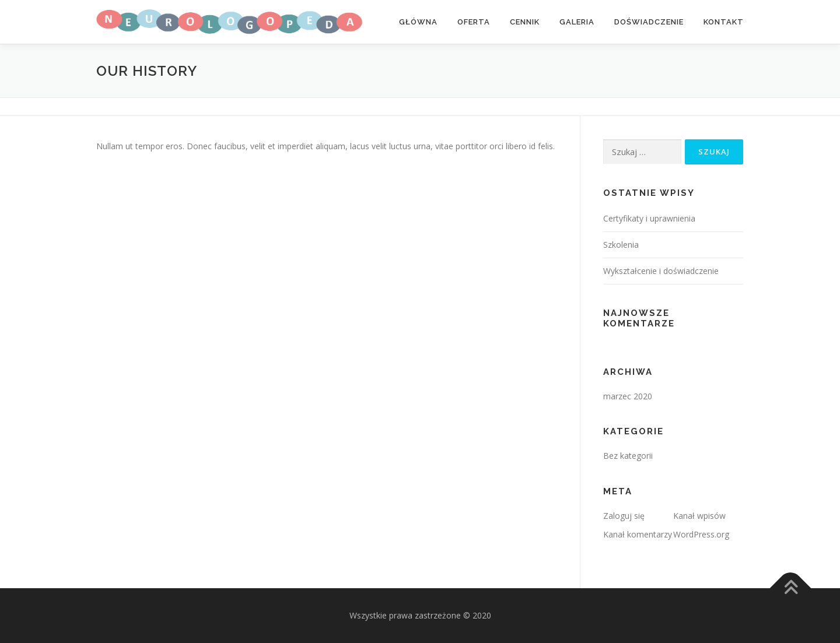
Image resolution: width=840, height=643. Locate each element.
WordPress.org (701, 534)
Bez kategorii (628, 456)
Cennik (525, 22)
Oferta (474, 22)
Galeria (577, 22)
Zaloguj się (624, 516)
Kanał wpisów (699, 516)
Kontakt (724, 22)
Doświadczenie (649, 22)
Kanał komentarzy (638, 534)
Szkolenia (621, 245)
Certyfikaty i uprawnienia (649, 218)
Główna (418, 22)
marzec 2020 (628, 396)
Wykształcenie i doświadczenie (661, 271)
